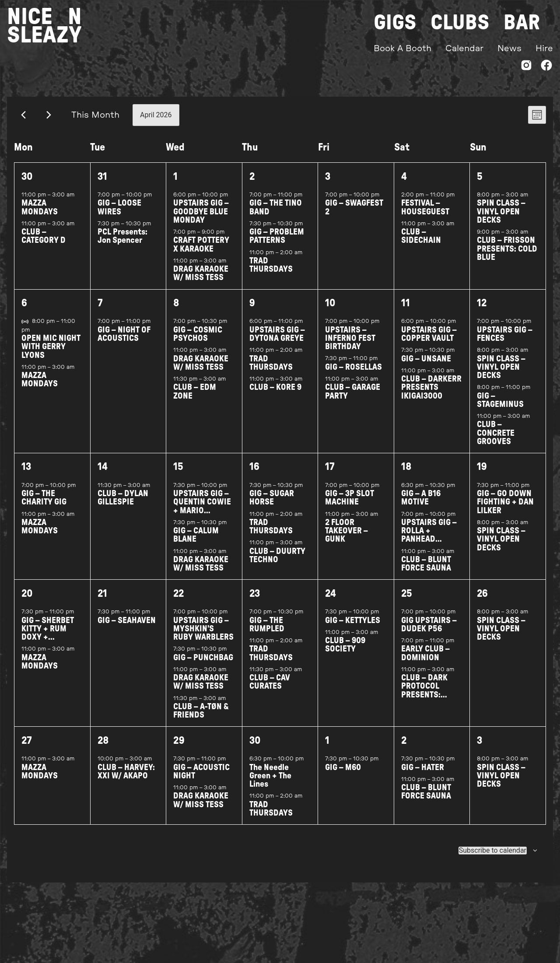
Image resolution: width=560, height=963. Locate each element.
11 (406, 310)
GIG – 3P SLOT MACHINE (350, 505)
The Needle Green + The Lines (270, 783)
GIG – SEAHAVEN (127, 627)
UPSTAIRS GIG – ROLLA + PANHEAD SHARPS (429, 542)
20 (27, 601)
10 (330, 310)
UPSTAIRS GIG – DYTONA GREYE (277, 341)
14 (103, 474)
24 (331, 601)
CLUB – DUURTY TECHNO (277, 563)
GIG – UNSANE (426, 366)
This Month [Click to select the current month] (95, 122)
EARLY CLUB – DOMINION (425, 660)
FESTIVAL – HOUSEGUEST (425, 214)
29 (179, 748)
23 (255, 601)
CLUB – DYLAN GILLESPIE (123, 505)
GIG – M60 (343, 775)
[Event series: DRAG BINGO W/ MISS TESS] (231, 268)
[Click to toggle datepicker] (156, 122)
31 (102, 183)
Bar (522, 23)
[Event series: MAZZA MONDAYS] (79, 202)
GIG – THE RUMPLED (267, 631)
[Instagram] (526, 67)
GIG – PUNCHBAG (203, 664)
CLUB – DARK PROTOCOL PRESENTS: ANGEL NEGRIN (427, 698)
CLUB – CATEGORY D (44, 243)
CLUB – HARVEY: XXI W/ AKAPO (126, 779)
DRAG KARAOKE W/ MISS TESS (201, 280)
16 (254, 474)
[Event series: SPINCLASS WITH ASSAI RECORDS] (533, 202)
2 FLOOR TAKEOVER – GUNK (346, 538)
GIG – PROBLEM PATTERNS (277, 243)
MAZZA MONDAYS (40, 214)
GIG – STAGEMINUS (500, 407)
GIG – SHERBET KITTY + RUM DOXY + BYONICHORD (48, 640)
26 (482, 601)
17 (330, 474)
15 (178, 474)
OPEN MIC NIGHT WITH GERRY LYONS (51, 354)
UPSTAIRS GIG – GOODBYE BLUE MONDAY (201, 219)
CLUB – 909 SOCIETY (345, 652)
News (509, 49)
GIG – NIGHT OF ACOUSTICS (124, 341)
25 (407, 601)
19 (482, 474)
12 (482, 310)
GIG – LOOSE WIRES (119, 214)
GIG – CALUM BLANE (196, 542)
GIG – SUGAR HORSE (272, 505)
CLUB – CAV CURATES (270, 689)
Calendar (464, 49)
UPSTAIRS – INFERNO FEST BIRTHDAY (350, 345)
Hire (544, 49)
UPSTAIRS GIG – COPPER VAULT (429, 341)
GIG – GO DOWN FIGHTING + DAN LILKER (505, 509)
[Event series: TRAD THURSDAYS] (307, 259)
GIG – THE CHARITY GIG (44, 505)
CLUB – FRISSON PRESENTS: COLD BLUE (507, 256)
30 (27, 183)
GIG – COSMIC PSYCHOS (198, 341)
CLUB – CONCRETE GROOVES (496, 440)
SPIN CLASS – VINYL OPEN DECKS (501, 219)
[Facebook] (546, 67)
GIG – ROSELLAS (353, 374)
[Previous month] (23, 122)
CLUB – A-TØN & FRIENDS (201, 718)
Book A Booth (402, 49)
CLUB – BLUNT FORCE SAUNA (426, 571)
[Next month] (49, 122)
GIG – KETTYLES (353, 627)
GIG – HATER (423, 775)
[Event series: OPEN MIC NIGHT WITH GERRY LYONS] (35, 337)
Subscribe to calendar (493, 858)
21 (102, 601)
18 (406, 474)
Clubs (460, 23)
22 (178, 601)
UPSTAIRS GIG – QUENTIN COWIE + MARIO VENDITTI (202, 513)
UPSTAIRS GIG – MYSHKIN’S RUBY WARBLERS (203, 636)
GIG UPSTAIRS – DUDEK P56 (429, 631)
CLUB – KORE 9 (275, 394)
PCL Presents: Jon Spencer (122, 243)
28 (103, 748)
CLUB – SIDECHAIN (421, 243)
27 (27, 748)
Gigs (395, 23)
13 (26, 474)
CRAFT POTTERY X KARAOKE (201, 252)
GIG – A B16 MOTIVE (421, 505)
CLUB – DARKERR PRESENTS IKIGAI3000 (431, 394)
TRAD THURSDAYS (271, 272)
